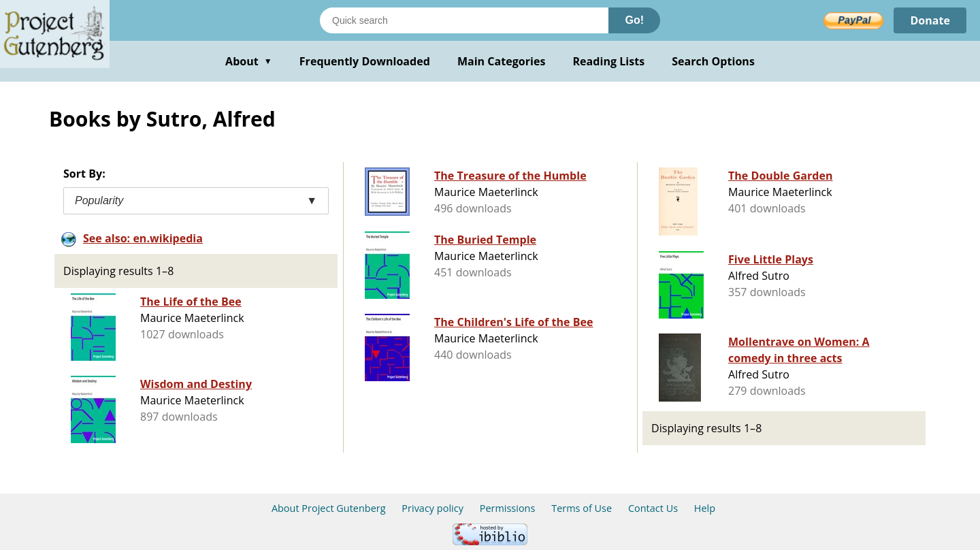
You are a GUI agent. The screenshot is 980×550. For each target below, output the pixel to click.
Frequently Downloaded (365, 61)
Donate (930, 20)
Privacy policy (432, 508)
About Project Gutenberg (329, 508)
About (249, 61)
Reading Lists (609, 61)
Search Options (713, 61)
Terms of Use (582, 508)
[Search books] (464, 20)
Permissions (508, 508)
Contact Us (653, 508)
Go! (634, 20)
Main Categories (502, 61)
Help (705, 508)
